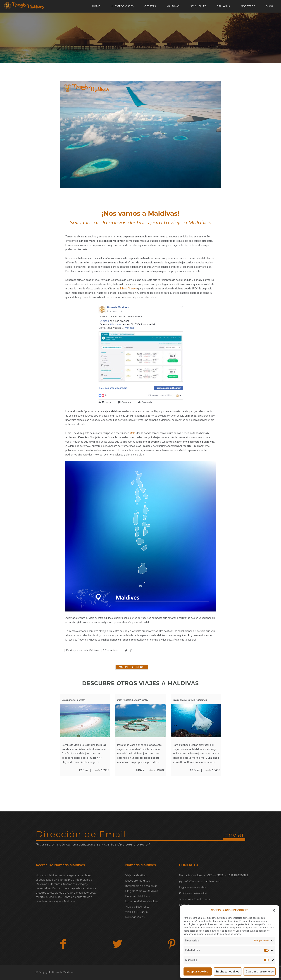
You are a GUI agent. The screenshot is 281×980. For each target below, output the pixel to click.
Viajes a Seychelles (137, 907)
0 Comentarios (111, 650)
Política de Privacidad (193, 893)
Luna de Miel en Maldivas (142, 901)
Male (133, 433)
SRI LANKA (224, 6)
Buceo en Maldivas (137, 896)
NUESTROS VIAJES (122, 6)
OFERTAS (150, 6)
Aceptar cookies (198, 972)
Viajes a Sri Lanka (136, 912)
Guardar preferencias (260, 972)
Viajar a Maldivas (136, 875)
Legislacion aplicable (193, 887)
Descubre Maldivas (138, 881)
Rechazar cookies (228, 972)
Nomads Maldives (89, 650)
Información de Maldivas (141, 886)
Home (96, 6)
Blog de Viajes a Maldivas (142, 891)
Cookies (184, 905)
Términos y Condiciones (194, 899)
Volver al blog (132, 667)
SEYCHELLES (198, 6)
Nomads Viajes (135, 917)
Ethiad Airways (128, 289)
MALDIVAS (173, 6)
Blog (269, 6)
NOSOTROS (248, 6)
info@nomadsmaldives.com (203, 881)
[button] (274, 910)
